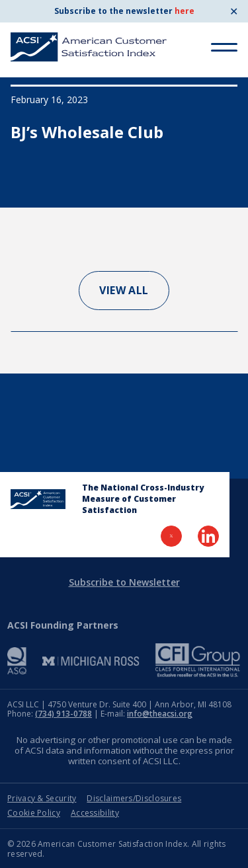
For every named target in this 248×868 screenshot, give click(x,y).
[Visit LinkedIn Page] (208, 536)
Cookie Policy (34, 813)
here (185, 11)
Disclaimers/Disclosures (134, 798)
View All (124, 290)
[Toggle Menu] (224, 47)
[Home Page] (38, 499)
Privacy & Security (42, 798)
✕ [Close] (234, 11)
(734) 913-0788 (63, 714)
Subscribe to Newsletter (124, 582)
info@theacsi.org (160, 714)
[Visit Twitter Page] (171, 536)
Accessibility (95, 813)
